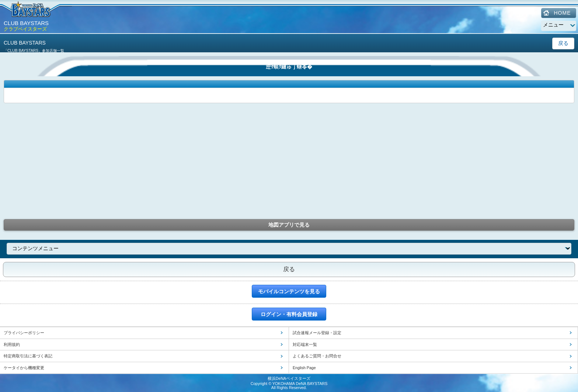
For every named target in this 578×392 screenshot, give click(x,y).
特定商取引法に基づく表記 (28, 356)
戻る (563, 43)
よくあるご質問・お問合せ (317, 356)
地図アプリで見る (289, 225)
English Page (304, 368)
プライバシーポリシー (24, 333)
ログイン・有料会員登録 (289, 314)
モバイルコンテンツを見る (289, 291)
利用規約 (12, 344)
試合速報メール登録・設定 (317, 333)
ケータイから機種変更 (24, 368)
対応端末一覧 (305, 344)
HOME (563, 13)
